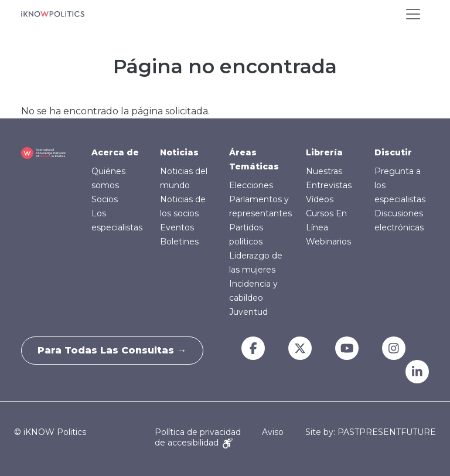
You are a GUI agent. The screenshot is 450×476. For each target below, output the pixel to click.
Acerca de (115, 152)
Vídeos (320, 199)
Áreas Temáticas (254, 159)
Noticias (179, 152)
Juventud (248, 312)
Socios (105, 199)
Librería (324, 152)
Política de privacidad (198, 432)
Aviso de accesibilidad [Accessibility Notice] (219, 437)
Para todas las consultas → (114, 350)
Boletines (179, 242)
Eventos (177, 227)
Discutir (393, 152)
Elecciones (251, 185)
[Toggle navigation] (413, 14)
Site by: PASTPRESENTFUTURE (371, 432)
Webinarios (328, 242)
